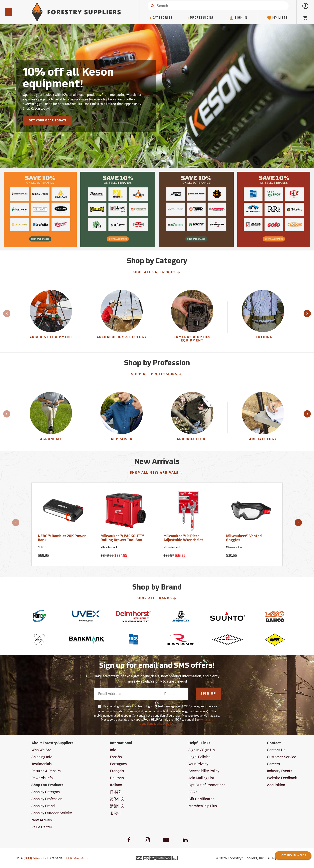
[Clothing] (263, 317)
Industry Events (280, 771)
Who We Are (41, 750)
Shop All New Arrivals (156, 473)
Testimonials (42, 764)
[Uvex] (86, 616)
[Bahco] (275, 616)
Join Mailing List (201, 778)
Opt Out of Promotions (207, 785)
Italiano (116, 785)
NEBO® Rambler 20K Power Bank (62, 538)
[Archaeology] (263, 418)
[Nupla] (275, 640)
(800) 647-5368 (36, 858)
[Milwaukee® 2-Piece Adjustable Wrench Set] (188, 524)
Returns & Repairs (46, 771)
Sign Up (208, 694)
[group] (51, 317)
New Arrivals (42, 820)
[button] (307, 313)
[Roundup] (39, 616)
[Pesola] (133, 640)
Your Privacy (198, 764)
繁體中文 (117, 806)
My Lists (277, 18)
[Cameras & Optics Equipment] (192, 317)
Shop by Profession (47, 799)
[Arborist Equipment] (51, 317)
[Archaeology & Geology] (122, 317)
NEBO (41, 547)
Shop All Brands (157, 598)
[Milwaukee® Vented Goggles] (251, 524)
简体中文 (117, 799)
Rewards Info (42, 778)
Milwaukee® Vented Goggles (244, 538)
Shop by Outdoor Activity (52, 813)
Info (113, 750)
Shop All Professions (157, 374)
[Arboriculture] (192, 418)
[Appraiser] (122, 418)
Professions (199, 18)
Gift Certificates (201, 799)
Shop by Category (46, 792)
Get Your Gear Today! (47, 121)
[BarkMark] (86, 640)
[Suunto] (228, 616)
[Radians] (181, 640)
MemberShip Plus (203, 806)
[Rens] (39, 640)
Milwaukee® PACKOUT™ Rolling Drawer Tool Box (122, 538)
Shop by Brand (43, 806)
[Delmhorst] (133, 616)
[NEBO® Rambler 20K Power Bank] (63, 524)
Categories (160, 18)
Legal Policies (199, 757)
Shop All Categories (156, 272)
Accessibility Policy (204, 771)
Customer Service (282, 757)
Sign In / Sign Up (202, 750)
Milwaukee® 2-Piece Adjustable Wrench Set (183, 538)
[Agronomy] (51, 418)
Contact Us (276, 750)
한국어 (115, 813)
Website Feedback (282, 778)
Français (117, 771)
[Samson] (181, 616)
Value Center (42, 827)
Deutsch (117, 778)
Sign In (238, 18)
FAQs (193, 792)
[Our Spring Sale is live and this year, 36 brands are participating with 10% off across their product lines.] (40, 209)
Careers (273, 764)
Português (118, 764)
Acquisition (276, 785)
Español (116, 757)
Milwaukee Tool (109, 547)
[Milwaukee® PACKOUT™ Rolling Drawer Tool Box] (126, 524)
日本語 (115, 792)
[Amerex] (228, 640)
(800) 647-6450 (75, 858)
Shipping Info (42, 757)
